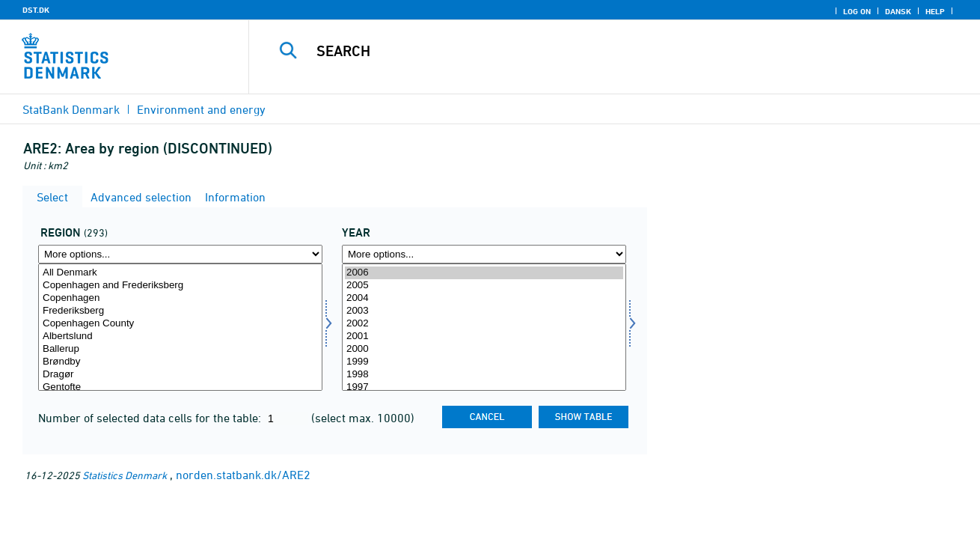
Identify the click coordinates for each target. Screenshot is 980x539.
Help (935, 11)
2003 (484, 311)
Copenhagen (180, 298)
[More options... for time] (484, 254)
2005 (484, 286)
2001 (484, 337)
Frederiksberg (180, 311)
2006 (484, 273)
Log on (857, 11)
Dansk (898, 11)
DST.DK (36, 10)
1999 (484, 362)
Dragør (180, 375)
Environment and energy (201, 109)
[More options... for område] (180, 254)
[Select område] (180, 327)
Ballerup (180, 349)
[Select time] (484, 327)
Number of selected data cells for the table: (151, 418)
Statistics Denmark (125, 475)
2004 (484, 298)
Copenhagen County (180, 324)
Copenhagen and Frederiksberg (180, 286)
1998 (484, 375)
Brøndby (180, 362)
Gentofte (180, 387)
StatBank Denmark (71, 109)
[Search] (599, 51)
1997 (484, 387)
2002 (484, 324)
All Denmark (180, 273)
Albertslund (180, 337)
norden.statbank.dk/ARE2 (243, 475)
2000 (484, 349)
